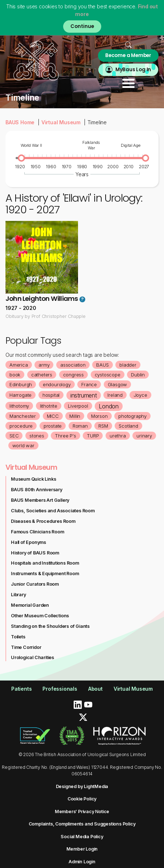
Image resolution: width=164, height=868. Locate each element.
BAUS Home (20, 122)
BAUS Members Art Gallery (40, 500)
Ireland (115, 395)
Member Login (82, 849)
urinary (144, 436)
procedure (21, 426)
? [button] (82, 299)
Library (19, 595)
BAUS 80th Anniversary (37, 490)
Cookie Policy (82, 799)
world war (23, 445)
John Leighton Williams (42, 298)
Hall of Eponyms (28, 542)
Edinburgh (21, 384)
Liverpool (78, 406)
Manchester (23, 416)
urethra (118, 436)
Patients (21, 689)
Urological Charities (32, 657)
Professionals (60, 689)
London (109, 406)
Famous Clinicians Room (38, 532)
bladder (128, 365)
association (73, 365)
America (19, 365)
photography (132, 416)
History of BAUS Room (35, 553)
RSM (103, 426)
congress (73, 375)
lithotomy (19, 406)
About (95, 689)
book (15, 375)
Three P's (65, 436)
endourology (57, 384)
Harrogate (20, 395)
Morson (99, 416)
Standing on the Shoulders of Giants (50, 626)
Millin (75, 416)
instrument (84, 395)
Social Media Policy (82, 837)
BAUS (102, 365)
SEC (14, 436)
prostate (53, 426)
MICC (53, 416)
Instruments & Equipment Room (45, 574)
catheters (42, 375)
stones (37, 436)
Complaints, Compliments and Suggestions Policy (82, 824)
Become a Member (128, 55)
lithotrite (49, 406)
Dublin (138, 375)
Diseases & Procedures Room (43, 521)
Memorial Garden (30, 605)
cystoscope (108, 375)
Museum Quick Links (33, 479)
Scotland (128, 426)
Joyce (140, 395)
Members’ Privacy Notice (82, 812)
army (44, 365)
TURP (93, 436)
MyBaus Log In (133, 70)
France (89, 384)
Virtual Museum (61, 122)
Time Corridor (26, 647)
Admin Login (82, 862)
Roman (80, 426)
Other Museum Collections (40, 616)
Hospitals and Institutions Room (45, 563)
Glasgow (118, 384)
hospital (51, 395)
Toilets (18, 637)
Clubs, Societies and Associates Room (53, 511)
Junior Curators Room (35, 584)
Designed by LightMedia (82, 786)
